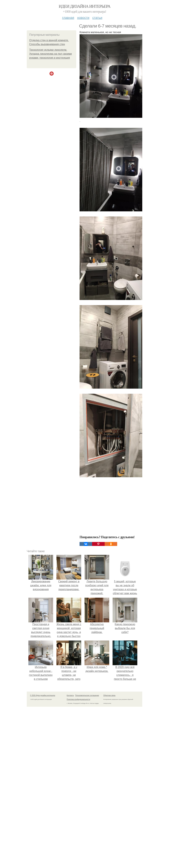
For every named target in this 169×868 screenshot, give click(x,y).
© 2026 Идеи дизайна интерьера (43, 695)
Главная (68, 18)
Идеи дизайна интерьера (85, 6)
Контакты (70, 695)
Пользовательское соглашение (87, 695)
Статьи (97, 18)
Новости (83, 18)
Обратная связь (109, 695)
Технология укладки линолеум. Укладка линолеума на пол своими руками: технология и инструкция (51, 54)
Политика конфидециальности (78, 699)
